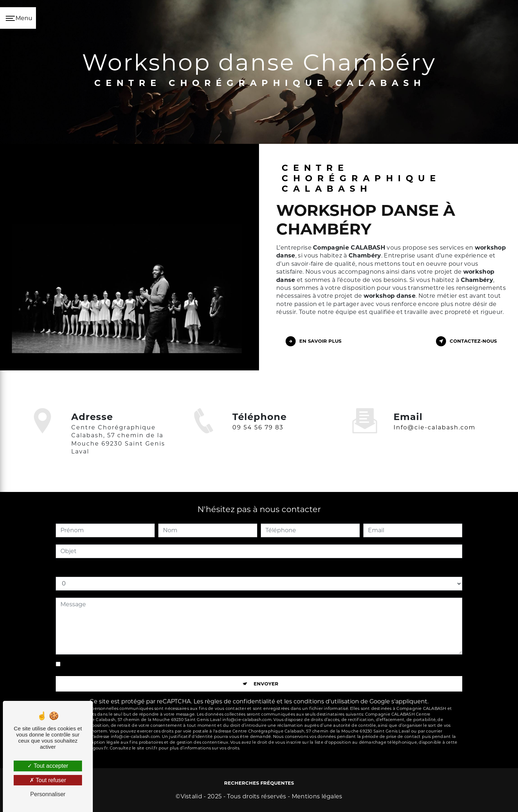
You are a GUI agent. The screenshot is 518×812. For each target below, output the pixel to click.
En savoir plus (313, 341)
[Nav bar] (18, 18)
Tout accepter (48, 766)
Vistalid (192, 796)
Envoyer (266, 684)
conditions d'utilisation (326, 701)
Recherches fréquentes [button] (259, 783)
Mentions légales (317, 796)
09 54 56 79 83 (258, 438)
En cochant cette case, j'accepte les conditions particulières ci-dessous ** (167, 664)
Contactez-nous (466, 341)
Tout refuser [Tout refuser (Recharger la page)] (48, 780)
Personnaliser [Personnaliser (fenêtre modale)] (48, 794)
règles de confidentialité (240, 701)
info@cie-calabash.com (435, 417)
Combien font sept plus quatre (100, 569)
